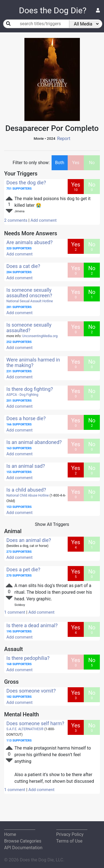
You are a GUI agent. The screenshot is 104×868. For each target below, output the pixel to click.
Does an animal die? (29, 540)
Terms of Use (69, 841)
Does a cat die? (23, 266)
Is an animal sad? (26, 466)
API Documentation (23, 848)
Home (10, 834)
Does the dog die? (26, 183)
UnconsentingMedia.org (40, 336)
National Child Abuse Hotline (28, 495)
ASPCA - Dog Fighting (22, 395)
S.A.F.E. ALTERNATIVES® (25, 729)
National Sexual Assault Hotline (30, 301)
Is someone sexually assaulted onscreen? (29, 293)
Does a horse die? (26, 418)
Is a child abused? (26, 490)
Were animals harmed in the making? (33, 362)
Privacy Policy (70, 834)
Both (59, 163)
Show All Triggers (52, 524)
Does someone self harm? (35, 723)
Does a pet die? (23, 569)
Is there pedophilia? (28, 658)
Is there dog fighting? (30, 389)
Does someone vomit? (31, 691)
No (92, 163)
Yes (76, 163)
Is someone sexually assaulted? (29, 328)
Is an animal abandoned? (34, 442)
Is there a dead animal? (32, 625)
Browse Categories (23, 841)
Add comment (44, 220)
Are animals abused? (30, 242)
